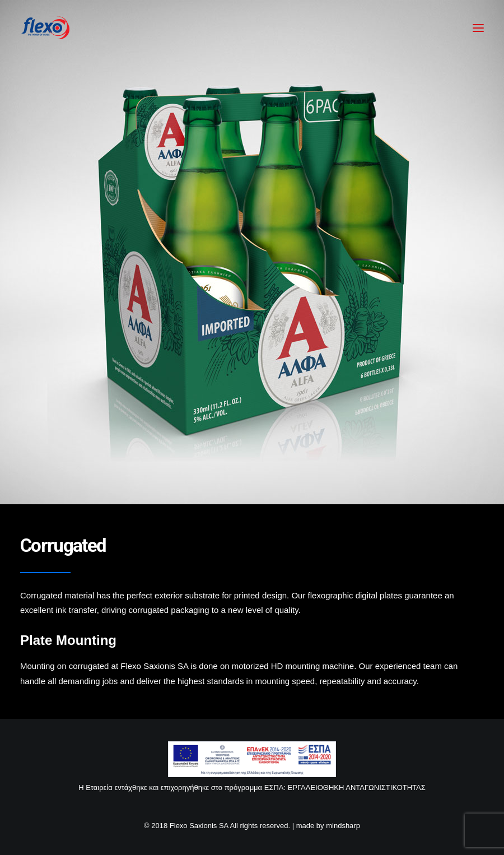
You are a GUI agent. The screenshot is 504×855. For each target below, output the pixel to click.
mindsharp (343, 826)
